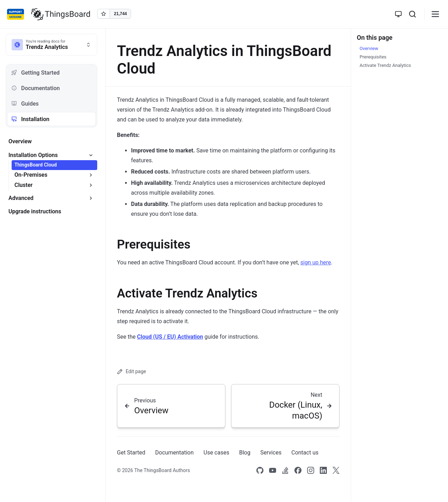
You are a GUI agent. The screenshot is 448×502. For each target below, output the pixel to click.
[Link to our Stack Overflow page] (285, 471)
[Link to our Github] (260, 471)
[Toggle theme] (398, 14)
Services (271, 453)
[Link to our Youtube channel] (273, 471)
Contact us (305, 453)
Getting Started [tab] (35, 73)
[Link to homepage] (61, 14)
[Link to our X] (336, 471)
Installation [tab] (30, 119)
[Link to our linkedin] (323, 471)
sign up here (316, 262)
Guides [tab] (25, 104)
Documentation (175, 453)
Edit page (132, 372)
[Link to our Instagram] (311, 471)
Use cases (216, 453)
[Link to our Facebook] (298, 471)
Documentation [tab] (36, 88)
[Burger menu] (435, 14)
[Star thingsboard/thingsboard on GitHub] (114, 14)
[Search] (412, 14)
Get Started (131, 453)
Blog (245, 453)
